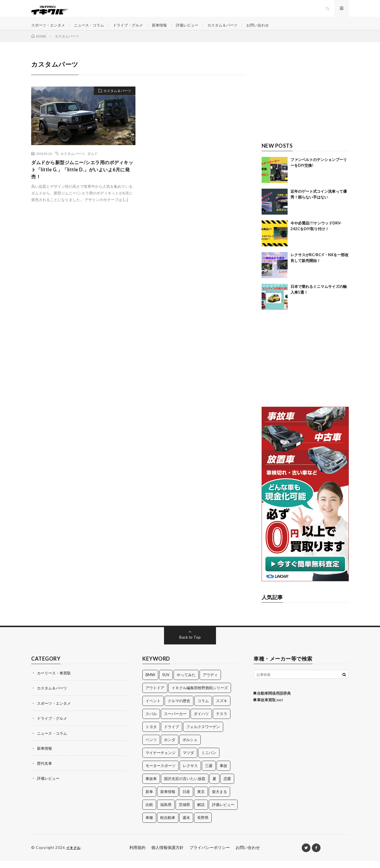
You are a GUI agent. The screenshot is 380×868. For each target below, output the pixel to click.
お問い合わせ (271, 29)
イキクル (74, 855)
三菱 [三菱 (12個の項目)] (209, 773)
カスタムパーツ (72, 161)
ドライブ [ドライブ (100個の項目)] (172, 734)
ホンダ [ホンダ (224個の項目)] (170, 747)
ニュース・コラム (93, 29)
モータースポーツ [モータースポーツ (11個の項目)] (161, 773)
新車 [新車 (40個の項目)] (149, 799)
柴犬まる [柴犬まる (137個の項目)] (219, 799)
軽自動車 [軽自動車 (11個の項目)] (168, 825)
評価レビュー (196, 29)
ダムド (92, 161)
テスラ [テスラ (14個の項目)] (222, 721)
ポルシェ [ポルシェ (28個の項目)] (190, 747)
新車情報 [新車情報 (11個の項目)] (168, 799)
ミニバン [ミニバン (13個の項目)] (209, 760)
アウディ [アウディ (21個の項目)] (210, 682)
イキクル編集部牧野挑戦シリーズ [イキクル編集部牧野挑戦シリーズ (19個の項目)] (200, 695)
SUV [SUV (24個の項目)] (166, 682)
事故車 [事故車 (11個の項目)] (151, 786)
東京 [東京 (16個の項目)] (201, 799)
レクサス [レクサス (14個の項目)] (190, 773)
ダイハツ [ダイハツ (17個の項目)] (201, 721)
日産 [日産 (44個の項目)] (186, 799)
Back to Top (190, 645)
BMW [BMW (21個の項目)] (150, 682)
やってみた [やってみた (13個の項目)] (186, 682)
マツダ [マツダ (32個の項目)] (188, 760)
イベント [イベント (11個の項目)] (153, 708)
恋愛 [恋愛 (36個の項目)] (227, 786)
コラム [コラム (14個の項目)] (203, 708)
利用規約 (137, 855)
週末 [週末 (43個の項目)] (186, 825)
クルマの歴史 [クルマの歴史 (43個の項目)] (179, 708)
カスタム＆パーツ (234, 29)
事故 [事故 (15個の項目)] (223, 773)
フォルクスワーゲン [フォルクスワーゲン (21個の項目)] (203, 734)
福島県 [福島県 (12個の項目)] (166, 812)
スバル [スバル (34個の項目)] (151, 721)
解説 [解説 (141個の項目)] (201, 812)
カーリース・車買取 (55, 680)
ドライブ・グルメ (134, 29)
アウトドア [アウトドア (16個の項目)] (155, 695)
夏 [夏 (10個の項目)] (214, 786)
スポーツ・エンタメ (49, 29)
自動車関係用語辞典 (272, 701)
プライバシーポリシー (210, 855)
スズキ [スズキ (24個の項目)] (222, 708)
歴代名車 (45, 770)
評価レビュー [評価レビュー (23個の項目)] (223, 812)
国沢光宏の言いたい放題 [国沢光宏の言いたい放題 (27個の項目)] (185, 786)
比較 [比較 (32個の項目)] (149, 812)
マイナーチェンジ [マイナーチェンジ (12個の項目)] (161, 760)
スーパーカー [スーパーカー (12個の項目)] (175, 721)
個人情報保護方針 (167, 855)
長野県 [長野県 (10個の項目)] (203, 825)
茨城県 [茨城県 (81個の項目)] (184, 812)
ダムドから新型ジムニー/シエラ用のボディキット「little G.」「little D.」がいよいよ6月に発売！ (83, 178)
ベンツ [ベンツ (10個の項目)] (151, 747)
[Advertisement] (305, 103)
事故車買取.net (268, 707)
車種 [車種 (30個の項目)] (149, 825)
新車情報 (167, 29)
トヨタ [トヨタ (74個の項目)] (151, 734)
